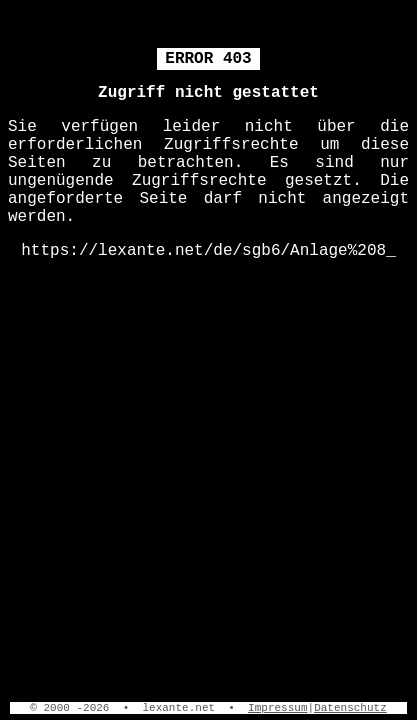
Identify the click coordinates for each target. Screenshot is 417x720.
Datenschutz (350, 708)
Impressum (277, 708)
